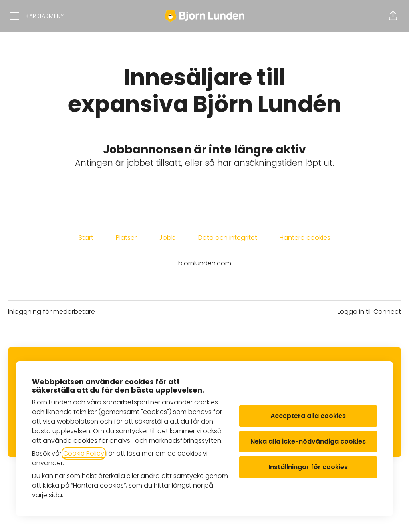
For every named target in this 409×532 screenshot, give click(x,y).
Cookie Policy (84, 453)
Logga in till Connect (369, 312)
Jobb (167, 238)
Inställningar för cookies (308, 467)
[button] (393, 16)
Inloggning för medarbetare (52, 312)
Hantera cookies (305, 238)
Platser (126, 238)
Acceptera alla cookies (308, 416)
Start (86, 238)
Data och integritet (228, 238)
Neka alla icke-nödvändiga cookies (308, 441)
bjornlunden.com (205, 263)
